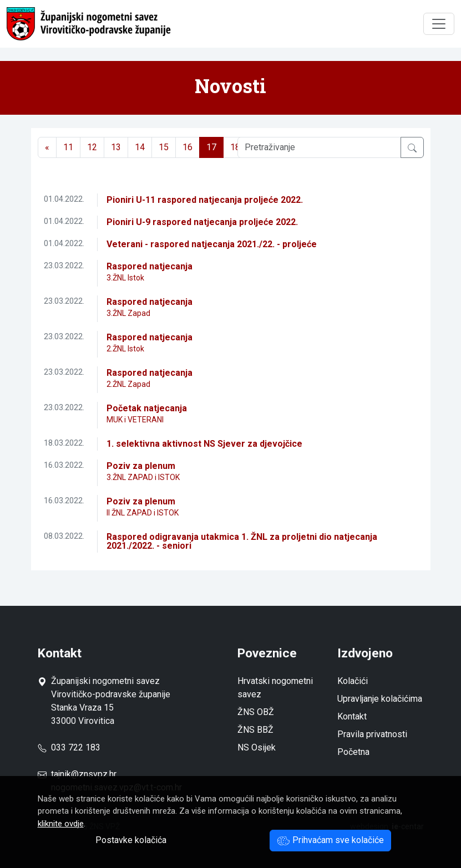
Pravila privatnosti (372, 734)
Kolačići (353, 681)
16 (188, 147)
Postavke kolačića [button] (131, 840)
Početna (353, 752)
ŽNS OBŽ (256, 712)
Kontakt (352, 716)
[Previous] (47, 147)
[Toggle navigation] (439, 24)
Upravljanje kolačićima (380, 699)
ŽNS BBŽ (255, 730)
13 (116, 147)
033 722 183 (69, 747)
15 (164, 147)
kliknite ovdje (61, 824)
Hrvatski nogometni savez (275, 688)
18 (235, 147)
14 (140, 147)
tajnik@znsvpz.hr (84, 774)
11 (68, 147)
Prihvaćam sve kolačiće (330, 840)
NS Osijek (257, 747)
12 (92, 147)
